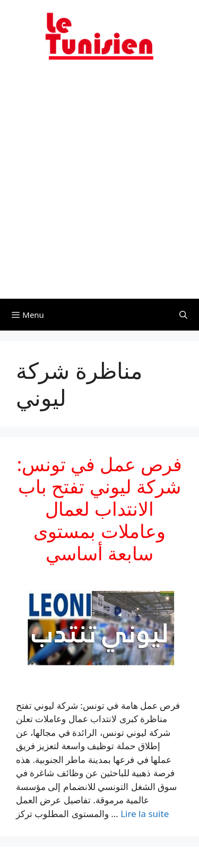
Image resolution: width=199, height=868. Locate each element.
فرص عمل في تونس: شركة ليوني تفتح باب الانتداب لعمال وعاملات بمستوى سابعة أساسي (100, 509)
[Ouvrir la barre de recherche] (183, 315)
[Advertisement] (99, 186)
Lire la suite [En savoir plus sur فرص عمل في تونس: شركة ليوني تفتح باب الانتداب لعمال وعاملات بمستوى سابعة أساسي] (145, 814)
